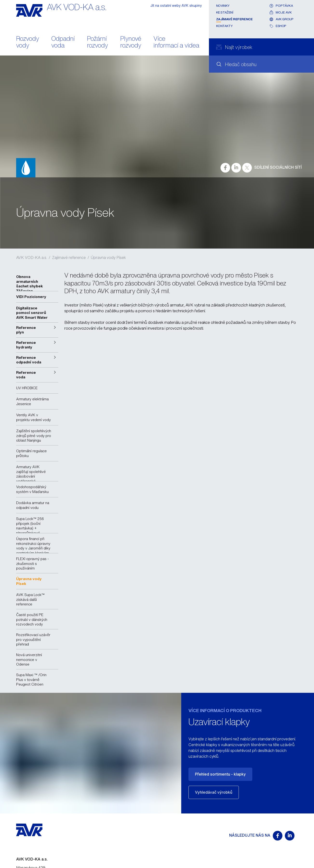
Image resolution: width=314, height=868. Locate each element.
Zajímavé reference (234, 19)
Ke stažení (225, 12)
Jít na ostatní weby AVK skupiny (176, 5)
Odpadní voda (63, 42)
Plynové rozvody (131, 42)
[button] (37, 330)
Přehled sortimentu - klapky (220, 774)
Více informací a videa (176, 42)
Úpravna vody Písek (108, 257)
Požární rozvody (97, 42)
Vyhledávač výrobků (214, 792)
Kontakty (224, 26)
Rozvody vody (28, 42)
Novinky (223, 6)
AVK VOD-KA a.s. (32, 257)
